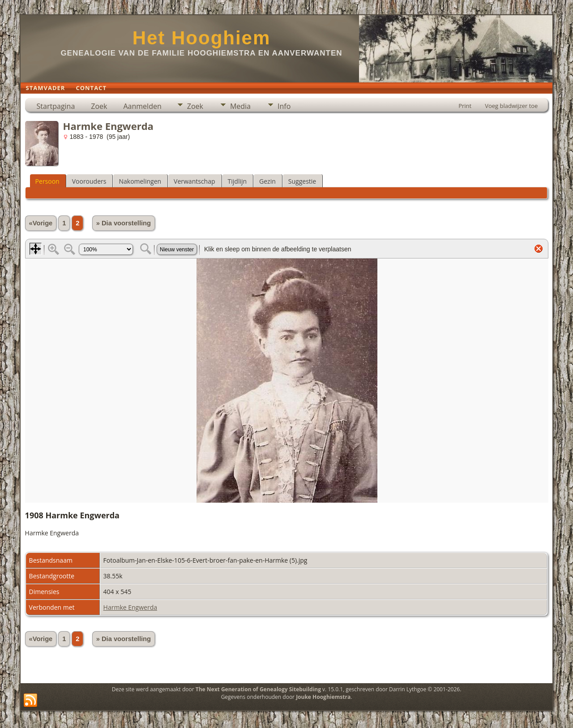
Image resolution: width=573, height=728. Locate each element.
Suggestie (302, 181)
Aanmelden (142, 106)
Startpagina (56, 106)
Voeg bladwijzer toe (511, 106)
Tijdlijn (237, 181)
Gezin (267, 181)
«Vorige (41, 223)
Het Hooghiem (202, 38)
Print (465, 106)
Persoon (47, 181)
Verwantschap (194, 181)
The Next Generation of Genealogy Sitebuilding (258, 689)
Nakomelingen (140, 181)
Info (284, 106)
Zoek (99, 106)
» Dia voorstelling (124, 223)
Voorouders (89, 181)
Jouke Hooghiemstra (323, 697)
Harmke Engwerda (130, 607)
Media (240, 106)
